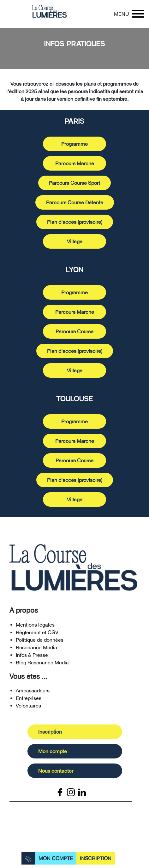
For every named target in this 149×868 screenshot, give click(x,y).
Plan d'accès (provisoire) (75, 222)
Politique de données (40, 641)
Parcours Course (74, 331)
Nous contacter (57, 772)
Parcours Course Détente (75, 202)
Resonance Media (36, 649)
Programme (74, 144)
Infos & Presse (32, 656)
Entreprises (29, 700)
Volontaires (28, 707)
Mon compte (56, 858)
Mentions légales (35, 626)
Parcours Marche (75, 163)
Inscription (96, 858)
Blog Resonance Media (42, 664)
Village (75, 241)
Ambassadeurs (33, 692)
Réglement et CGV (37, 634)
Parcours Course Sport (74, 183)
